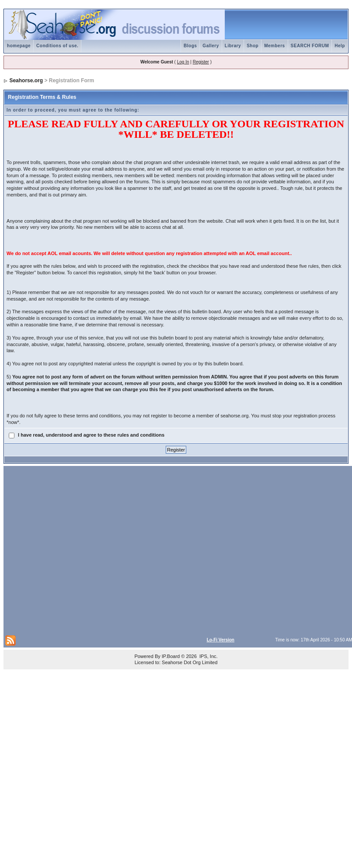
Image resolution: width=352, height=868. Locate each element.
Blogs (190, 46)
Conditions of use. (57, 46)
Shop (253, 46)
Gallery (211, 46)
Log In (183, 62)
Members (274, 46)
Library (233, 46)
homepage (19, 46)
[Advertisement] (84, 550)
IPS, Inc (208, 656)
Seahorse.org (26, 80)
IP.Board (171, 656)
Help (340, 46)
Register (201, 62)
